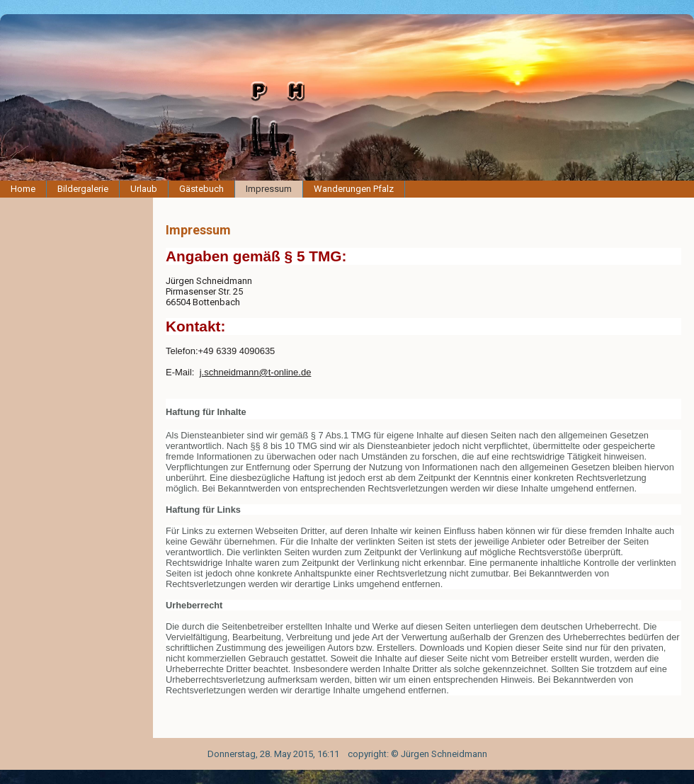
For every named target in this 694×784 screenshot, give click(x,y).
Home (23, 189)
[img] (347, 97)
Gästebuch (201, 189)
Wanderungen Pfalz (354, 189)
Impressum (269, 189)
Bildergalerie (83, 189)
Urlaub (144, 189)
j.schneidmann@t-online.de (256, 372)
